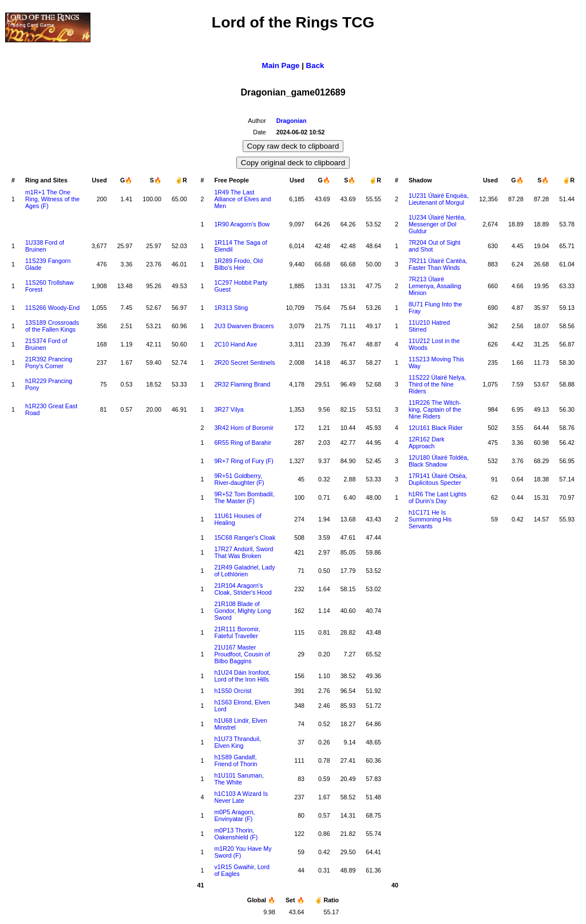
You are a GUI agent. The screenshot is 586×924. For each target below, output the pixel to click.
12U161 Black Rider (436, 428)
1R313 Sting (231, 308)
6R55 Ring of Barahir (243, 443)
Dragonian (292, 121)
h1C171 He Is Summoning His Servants (430, 519)
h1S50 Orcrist (233, 691)
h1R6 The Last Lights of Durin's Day (437, 497)
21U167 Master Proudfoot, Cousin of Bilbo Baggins (242, 654)
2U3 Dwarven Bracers (244, 326)
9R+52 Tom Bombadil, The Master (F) (244, 497)
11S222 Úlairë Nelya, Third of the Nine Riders (437, 384)
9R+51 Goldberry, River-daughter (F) (239, 479)
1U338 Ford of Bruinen (45, 246)
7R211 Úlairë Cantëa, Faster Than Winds (438, 264)
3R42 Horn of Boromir (244, 428)
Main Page (281, 65)
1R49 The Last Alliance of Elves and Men (242, 199)
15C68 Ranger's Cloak (245, 537)
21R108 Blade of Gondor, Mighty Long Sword (242, 611)
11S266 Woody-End (52, 308)
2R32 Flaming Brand (242, 384)
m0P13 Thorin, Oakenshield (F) (236, 834)
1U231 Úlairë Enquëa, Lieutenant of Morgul (439, 199)
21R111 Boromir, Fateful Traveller (237, 632)
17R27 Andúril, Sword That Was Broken (243, 552)
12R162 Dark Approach (427, 443)
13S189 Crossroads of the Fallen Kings (52, 326)
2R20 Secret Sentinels (244, 363)
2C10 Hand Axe (235, 344)
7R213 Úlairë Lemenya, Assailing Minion (435, 286)
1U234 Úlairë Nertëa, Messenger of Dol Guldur (437, 224)
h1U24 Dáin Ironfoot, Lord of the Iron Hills (242, 676)
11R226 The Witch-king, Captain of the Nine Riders (435, 409)
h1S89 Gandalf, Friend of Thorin (235, 760)
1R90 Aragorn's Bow (242, 224)
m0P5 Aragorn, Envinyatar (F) (234, 815)
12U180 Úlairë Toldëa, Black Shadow (439, 461)
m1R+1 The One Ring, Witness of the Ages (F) (52, 199)
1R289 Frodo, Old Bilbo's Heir (238, 264)
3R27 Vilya (229, 409)
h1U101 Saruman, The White (239, 779)
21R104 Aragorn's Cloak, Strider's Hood (243, 589)
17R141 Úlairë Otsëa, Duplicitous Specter (438, 479)
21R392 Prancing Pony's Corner (49, 363)
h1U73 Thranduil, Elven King (237, 742)
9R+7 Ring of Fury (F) (243, 461)
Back (315, 65)
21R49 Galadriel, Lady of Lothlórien (244, 571)
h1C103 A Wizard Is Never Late (241, 797)
